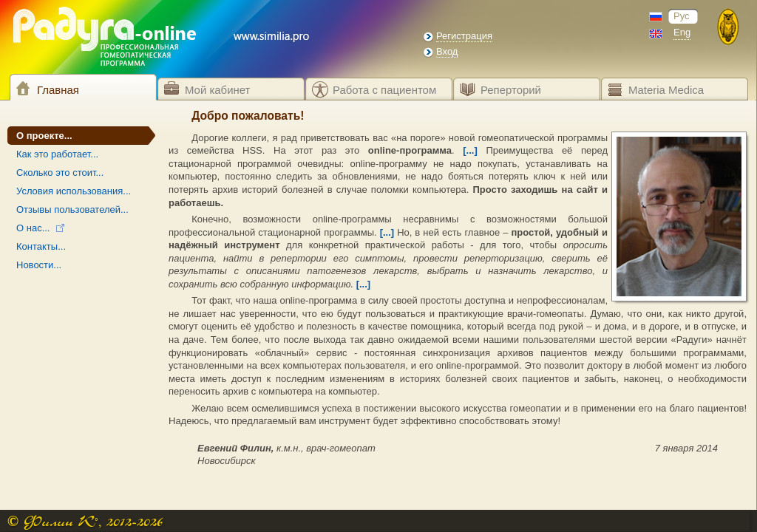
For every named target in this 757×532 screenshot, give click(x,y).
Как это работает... (57, 154)
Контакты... (41, 246)
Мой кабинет (217, 90)
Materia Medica (666, 90)
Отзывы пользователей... (72, 209)
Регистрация (464, 36)
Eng (682, 32)
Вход (447, 51)
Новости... (39, 265)
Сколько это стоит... (60, 173)
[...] (470, 150)
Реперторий (511, 90)
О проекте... (44, 136)
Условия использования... (74, 191)
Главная (58, 90)
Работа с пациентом (384, 90)
